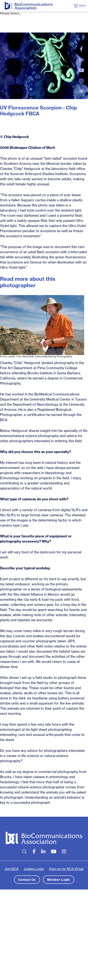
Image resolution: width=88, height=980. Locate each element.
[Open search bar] (24, 852)
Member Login (59, 880)
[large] (81, 49)
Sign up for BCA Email (66, 869)
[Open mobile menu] (81, 6)
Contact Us (27, 880)
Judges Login (34, 869)
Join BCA (11, 869)
